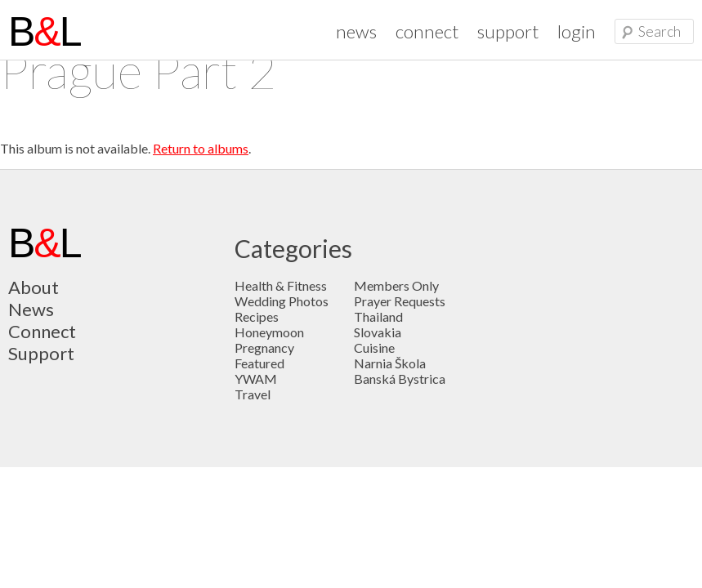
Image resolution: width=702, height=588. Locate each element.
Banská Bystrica (400, 379)
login (577, 31)
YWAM (256, 379)
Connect (42, 331)
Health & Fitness (281, 285)
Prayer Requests (400, 301)
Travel (253, 394)
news (356, 31)
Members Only (396, 285)
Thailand (378, 316)
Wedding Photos (282, 301)
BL (45, 32)
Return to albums (201, 148)
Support (41, 353)
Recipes (257, 316)
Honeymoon (269, 332)
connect (427, 31)
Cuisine (374, 347)
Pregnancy (264, 347)
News (31, 309)
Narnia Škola (390, 363)
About (34, 287)
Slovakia (378, 332)
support (508, 31)
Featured (259, 363)
